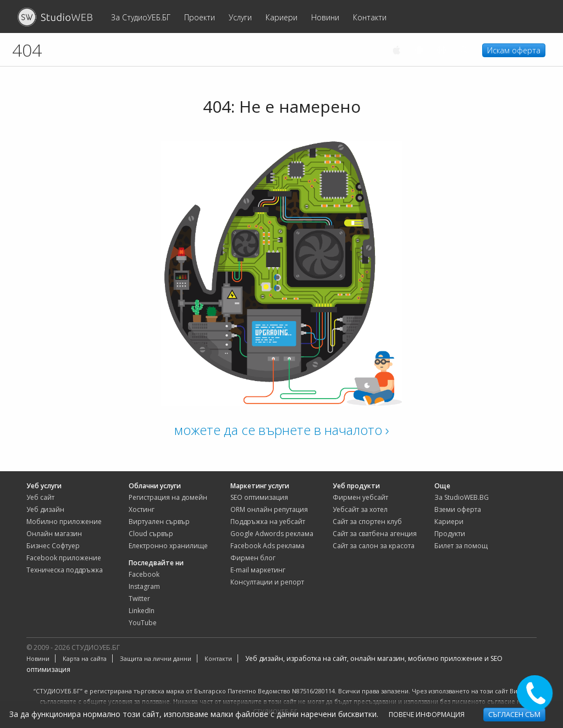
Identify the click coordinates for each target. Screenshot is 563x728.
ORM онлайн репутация (269, 509)
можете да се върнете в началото (281, 430)
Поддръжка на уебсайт (268, 522)
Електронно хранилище (168, 546)
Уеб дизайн (45, 509)
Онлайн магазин (54, 534)
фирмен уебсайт (360, 497)
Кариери (281, 17)
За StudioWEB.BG (462, 497)
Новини (325, 17)
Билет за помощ (461, 546)
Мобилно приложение (64, 522)
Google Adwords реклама (272, 534)
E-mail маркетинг (258, 570)
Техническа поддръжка (65, 570)
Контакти (370, 17)
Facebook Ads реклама (267, 546)
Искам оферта (514, 50)
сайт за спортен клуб (367, 522)
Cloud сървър (151, 534)
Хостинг (142, 509)
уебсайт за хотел (360, 509)
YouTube (143, 623)
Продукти (450, 534)
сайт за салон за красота (374, 546)
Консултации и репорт (267, 582)
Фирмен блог (253, 558)
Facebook (144, 574)
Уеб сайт (40, 497)
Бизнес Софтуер (53, 546)
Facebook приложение (64, 558)
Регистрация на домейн (168, 497)
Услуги (240, 17)
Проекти (200, 17)
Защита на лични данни (156, 658)
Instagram (144, 586)
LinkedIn (142, 611)
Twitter (139, 599)
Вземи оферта (458, 509)
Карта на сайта (85, 658)
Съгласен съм (514, 714)
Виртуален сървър (159, 522)
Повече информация (427, 715)
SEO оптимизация (259, 497)
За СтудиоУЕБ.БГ (141, 17)
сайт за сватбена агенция (375, 534)
